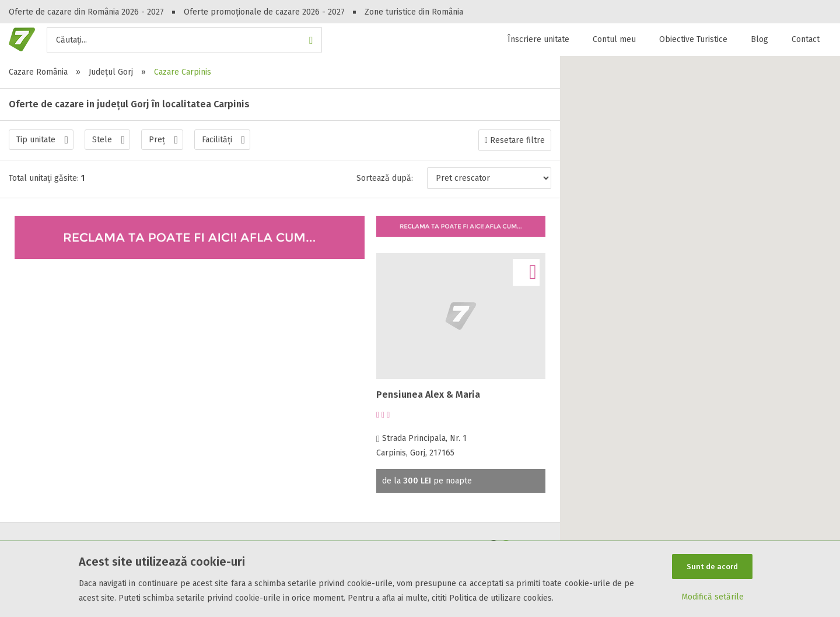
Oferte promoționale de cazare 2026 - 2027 (264, 12)
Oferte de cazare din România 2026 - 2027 (86, 12)
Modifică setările (713, 597)
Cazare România (38, 72)
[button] (700, 329)
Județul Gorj (111, 72)
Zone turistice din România (414, 12)
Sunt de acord (712, 566)
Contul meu (614, 39)
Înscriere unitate (538, 39)
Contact (806, 39)
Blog (759, 39)
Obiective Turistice (693, 39)
